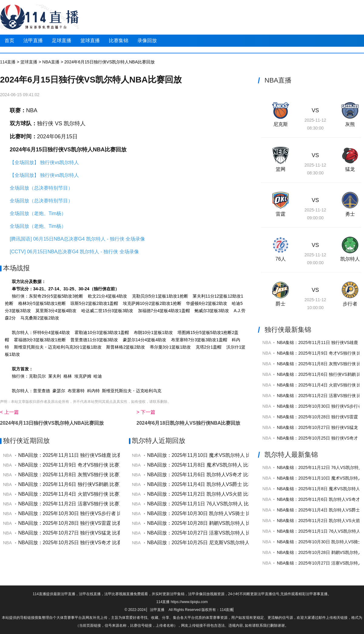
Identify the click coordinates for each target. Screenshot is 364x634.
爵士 (281, 304)
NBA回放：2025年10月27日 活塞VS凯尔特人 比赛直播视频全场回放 (221, 533)
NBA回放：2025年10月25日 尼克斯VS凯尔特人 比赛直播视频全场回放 (223, 543)
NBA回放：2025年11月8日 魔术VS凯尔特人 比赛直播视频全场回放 (219, 465)
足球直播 (62, 40)
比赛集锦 (119, 40)
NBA (32, 110)
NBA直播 (51, 62)
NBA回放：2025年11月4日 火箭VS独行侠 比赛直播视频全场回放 (88, 494)
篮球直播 (90, 40)
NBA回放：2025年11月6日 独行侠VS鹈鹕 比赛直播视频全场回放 (88, 484)
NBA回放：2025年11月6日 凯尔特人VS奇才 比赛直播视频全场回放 (219, 475)
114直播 (8, 62)
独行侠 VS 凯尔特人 (61, 123)
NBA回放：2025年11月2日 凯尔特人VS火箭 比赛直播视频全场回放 (219, 494)
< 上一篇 (9, 412)
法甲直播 (33, 40)
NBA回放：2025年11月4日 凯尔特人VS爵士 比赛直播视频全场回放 (219, 484)
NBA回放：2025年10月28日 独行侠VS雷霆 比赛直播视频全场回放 (89, 523)
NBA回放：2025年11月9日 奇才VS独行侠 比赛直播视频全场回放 (88, 465)
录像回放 (147, 40)
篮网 (281, 169)
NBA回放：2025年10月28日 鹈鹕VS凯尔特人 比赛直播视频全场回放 (221, 523)
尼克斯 (281, 124)
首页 (9, 40)
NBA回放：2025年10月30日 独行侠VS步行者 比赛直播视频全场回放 (92, 513)
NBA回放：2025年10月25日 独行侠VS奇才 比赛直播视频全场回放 (89, 543)
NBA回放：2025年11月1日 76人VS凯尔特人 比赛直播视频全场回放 (220, 504)
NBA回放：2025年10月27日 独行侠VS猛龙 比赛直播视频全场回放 (89, 533)
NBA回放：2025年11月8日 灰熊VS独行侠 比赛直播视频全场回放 (88, 475)
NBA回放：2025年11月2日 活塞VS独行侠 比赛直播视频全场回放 (88, 504)
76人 (281, 259)
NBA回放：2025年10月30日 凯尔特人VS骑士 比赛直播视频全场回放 (221, 513)
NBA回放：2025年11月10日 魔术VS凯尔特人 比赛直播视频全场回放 (221, 455)
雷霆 (281, 214)
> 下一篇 (146, 412)
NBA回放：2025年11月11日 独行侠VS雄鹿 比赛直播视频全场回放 (89, 455)
